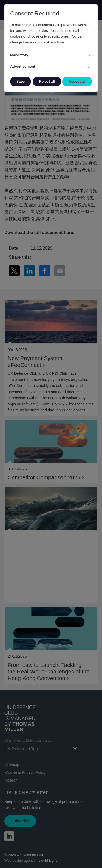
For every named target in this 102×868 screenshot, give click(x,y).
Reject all (47, 81)
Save (21, 81)
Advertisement (23, 66)
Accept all (77, 81)
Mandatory (19, 55)
